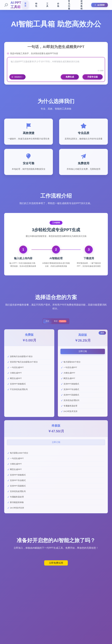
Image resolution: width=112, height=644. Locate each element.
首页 (25, 5)
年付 (61, 321)
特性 (36, 5)
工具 (47, 5)
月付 (47, 321)
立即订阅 (83, 352)
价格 (58, 5)
